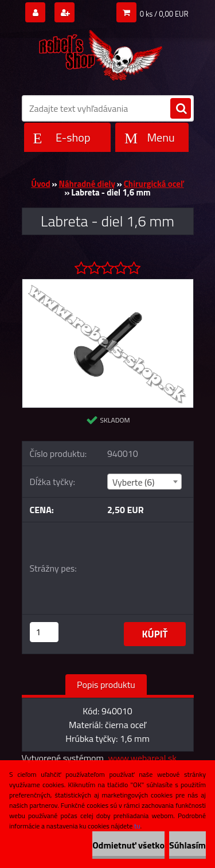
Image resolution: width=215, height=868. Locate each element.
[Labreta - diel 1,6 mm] (108, 284)
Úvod (40, 184)
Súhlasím (187, 845)
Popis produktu (106, 685)
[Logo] (101, 53)
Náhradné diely (87, 184)
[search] (181, 109)
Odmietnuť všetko (128, 845)
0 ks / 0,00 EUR (164, 14)
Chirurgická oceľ (154, 184)
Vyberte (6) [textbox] (134, 482)
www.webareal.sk (142, 758)
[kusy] (44, 632)
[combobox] (144, 482)
